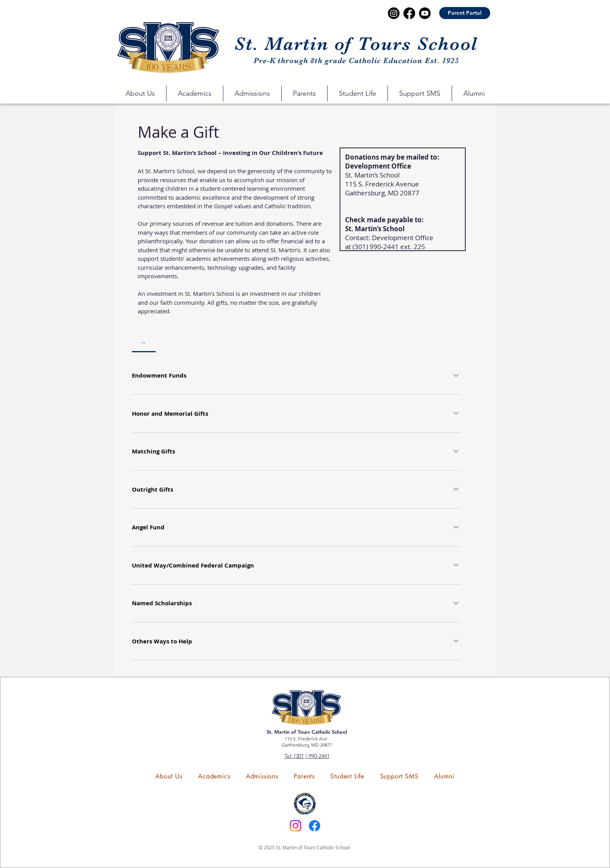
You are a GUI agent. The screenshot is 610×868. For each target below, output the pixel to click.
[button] (140, 94)
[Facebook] (315, 826)
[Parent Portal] (465, 13)
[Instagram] (295, 826)
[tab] (144, 342)
